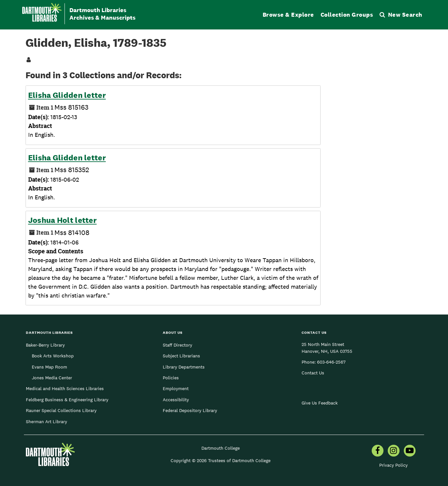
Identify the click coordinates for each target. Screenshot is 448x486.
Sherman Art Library (47, 422)
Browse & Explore (288, 15)
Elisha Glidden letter (67, 95)
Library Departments (184, 367)
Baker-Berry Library (45, 345)
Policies (171, 378)
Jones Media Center (52, 378)
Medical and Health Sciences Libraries (65, 388)
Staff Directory (177, 345)
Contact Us (313, 373)
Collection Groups (347, 15)
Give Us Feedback (320, 403)
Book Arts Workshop (53, 356)
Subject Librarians (181, 356)
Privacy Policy (393, 465)
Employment (176, 388)
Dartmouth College (221, 448)
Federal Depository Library (190, 410)
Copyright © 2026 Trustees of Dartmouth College (221, 460)
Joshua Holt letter (62, 220)
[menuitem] (378, 451)
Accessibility (176, 400)
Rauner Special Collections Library (61, 410)
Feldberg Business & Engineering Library (67, 400)
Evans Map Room (49, 367)
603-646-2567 (331, 362)
